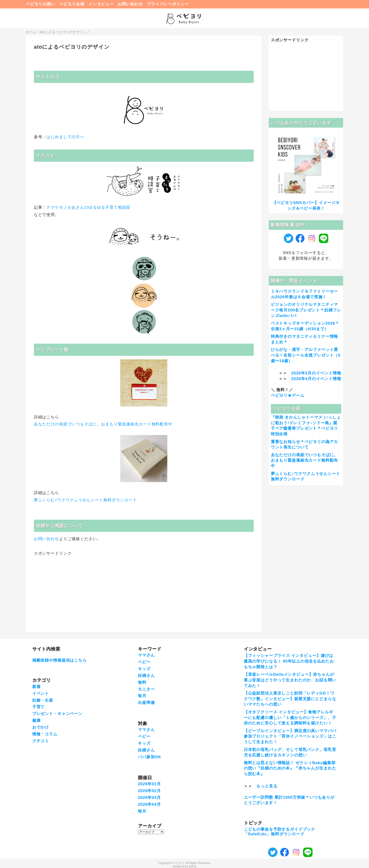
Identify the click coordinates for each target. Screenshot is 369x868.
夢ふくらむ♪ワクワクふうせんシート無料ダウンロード (85, 500)
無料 (142, 682)
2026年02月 (149, 791)
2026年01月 (149, 784)
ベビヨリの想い (41, 4)
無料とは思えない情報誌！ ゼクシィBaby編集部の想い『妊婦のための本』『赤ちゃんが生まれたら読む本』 (290, 768)
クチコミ (41, 741)
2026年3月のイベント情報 (316, 373)
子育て (39, 707)
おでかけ (41, 727)
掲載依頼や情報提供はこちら (60, 660)
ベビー (144, 662)
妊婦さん (146, 676)
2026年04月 (149, 804)
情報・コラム (45, 734)
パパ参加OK (150, 757)
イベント (41, 693)
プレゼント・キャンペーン (57, 714)
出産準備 (146, 703)
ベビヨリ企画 (72, 4)
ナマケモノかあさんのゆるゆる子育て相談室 (88, 207)
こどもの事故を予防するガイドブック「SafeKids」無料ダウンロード (279, 832)
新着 (36, 687)
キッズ (144, 669)
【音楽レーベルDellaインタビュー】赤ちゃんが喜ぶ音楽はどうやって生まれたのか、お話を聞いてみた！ (290, 680)
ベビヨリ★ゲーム (288, 395)
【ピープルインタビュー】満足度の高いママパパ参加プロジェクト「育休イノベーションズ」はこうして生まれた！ (290, 736)
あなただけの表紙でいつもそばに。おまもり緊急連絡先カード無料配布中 (103, 424)
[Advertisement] (144, 589)
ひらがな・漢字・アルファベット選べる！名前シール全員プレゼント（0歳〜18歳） (306, 355)
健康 (36, 721)
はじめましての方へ (65, 137)
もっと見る (267, 786)
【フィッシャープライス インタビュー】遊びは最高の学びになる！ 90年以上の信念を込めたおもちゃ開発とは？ (289, 661)
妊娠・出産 (43, 700)
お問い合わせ (130, 4)
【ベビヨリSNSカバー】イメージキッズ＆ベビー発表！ (306, 206)
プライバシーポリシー (168, 4)
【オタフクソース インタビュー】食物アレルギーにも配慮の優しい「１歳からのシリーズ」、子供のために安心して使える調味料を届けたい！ (290, 718)
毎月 (142, 696)
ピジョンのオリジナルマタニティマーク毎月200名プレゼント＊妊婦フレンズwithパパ (306, 310)
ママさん (146, 655)
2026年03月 (149, 798)
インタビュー (101, 4)
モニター (146, 689)
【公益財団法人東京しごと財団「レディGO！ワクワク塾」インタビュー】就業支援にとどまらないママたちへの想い (290, 699)
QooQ (193, 866)
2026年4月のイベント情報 (316, 379)
